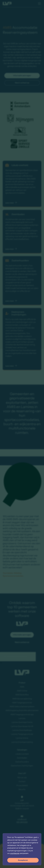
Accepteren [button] (23, 860)
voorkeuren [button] (15, 853)
